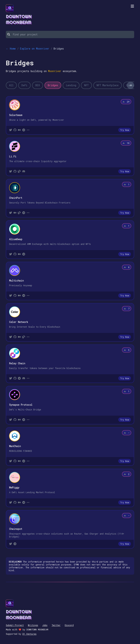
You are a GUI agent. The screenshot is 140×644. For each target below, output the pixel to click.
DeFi (24, 85)
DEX (38, 85)
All (11, 85)
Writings (33, 625)
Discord (69, 625)
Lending (71, 85)
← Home (11, 49)
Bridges (53, 85)
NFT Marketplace (108, 85)
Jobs (45, 625)
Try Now (125, 130)
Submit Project (15, 625)
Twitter (56, 625)
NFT (86, 85)
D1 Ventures (29, 634)
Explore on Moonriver (35, 49)
